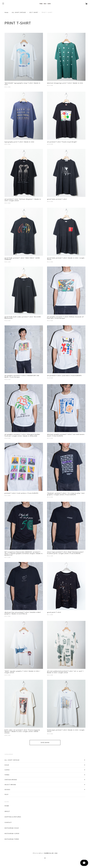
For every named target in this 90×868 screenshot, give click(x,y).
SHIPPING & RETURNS (13, 817)
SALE (7, 794)
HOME (7, 806)
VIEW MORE (45, 742)
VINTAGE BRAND (11, 780)
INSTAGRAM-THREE (12, 839)
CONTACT (8, 822)
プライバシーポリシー (38, 853)
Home (6, 12)
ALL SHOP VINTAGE (19, 12)
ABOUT (7, 811)
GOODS (7, 790)
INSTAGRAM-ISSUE (12, 828)
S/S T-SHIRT (34, 12)
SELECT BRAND (10, 785)
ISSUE (7, 765)
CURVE (7, 770)
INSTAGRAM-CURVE (12, 834)
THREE (7, 775)
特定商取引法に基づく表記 (51, 853)
